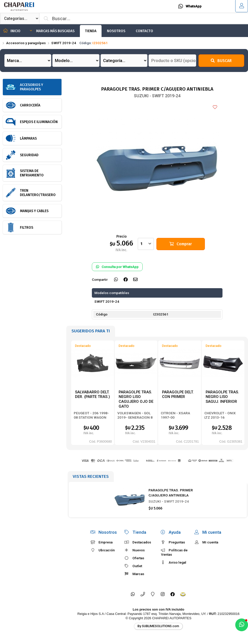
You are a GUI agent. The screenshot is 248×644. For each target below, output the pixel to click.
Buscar (221, 61)
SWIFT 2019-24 (64, 43)
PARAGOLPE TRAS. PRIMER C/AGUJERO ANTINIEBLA (171, 493)
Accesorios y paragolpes (26, 43)
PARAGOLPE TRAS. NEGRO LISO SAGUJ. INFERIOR (222, 397)
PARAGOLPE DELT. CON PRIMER (178, 394)
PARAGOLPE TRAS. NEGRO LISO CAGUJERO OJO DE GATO (136, 399)
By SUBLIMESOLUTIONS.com (158, 626)
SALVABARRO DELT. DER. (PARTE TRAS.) (92, 394)
